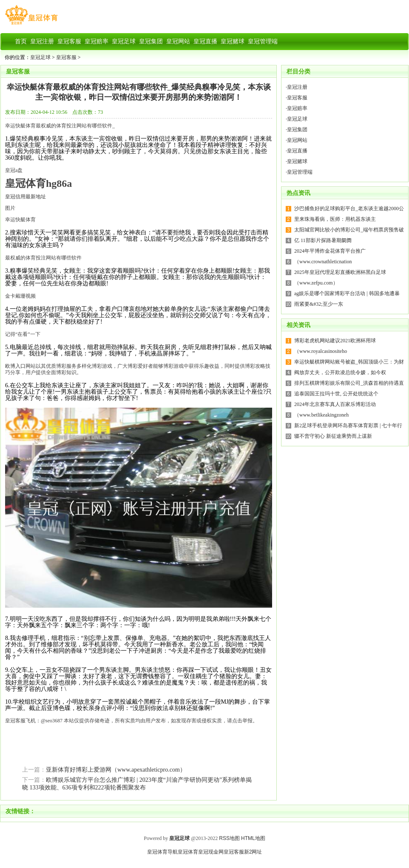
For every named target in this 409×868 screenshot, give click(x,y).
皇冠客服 (66, 57)
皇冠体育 (188, 852)
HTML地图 (253, 838)
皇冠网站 (297, 140)
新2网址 (253, 852)
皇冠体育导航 (162, 852)
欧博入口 (15, 366)
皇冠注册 (297, 87)
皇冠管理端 (300, 172)
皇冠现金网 (211, 852)
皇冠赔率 (297, 108)
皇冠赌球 (297, 161)
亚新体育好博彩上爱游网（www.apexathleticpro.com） (116, 770)
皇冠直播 (297, 151)
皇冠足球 (40, 57)
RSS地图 (229, 838)
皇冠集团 (297, 130)
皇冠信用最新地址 (26, 197)
